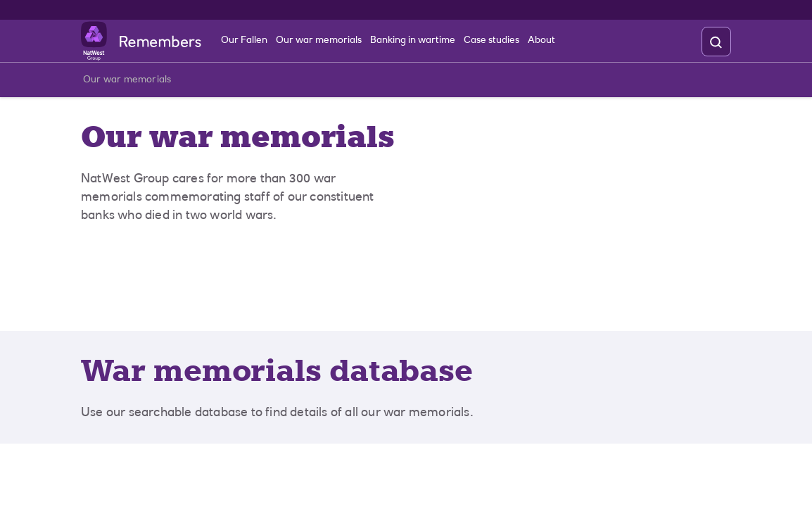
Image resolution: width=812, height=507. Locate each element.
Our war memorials (127, 83)
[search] (716, 42)
